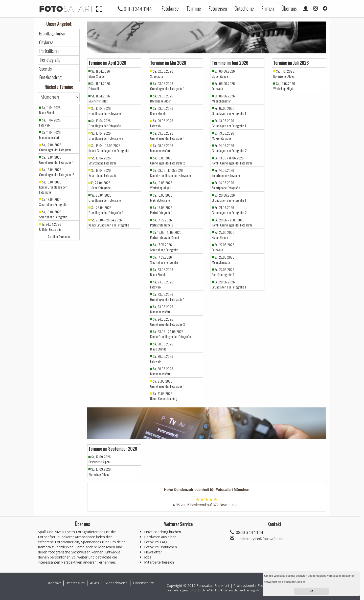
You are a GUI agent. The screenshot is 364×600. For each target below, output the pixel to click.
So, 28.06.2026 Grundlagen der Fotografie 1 (229, 284)
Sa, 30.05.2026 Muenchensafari (162, 371)
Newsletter (153, 552)
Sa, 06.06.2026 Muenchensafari (223, 98)
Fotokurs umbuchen (161, 547)
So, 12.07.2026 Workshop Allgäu (284, 86)
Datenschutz (143, 583)
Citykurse (46, 42)
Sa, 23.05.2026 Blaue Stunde (162, 272)
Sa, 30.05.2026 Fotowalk (162, 359)
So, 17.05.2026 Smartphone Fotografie (164, 247)
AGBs (95, 583)
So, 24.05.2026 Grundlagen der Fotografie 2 (168, 322)
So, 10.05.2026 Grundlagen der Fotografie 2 (168, 160)
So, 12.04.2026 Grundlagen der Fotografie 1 (56, 147)
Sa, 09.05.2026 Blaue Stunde (162, 111)
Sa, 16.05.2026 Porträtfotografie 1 (161, 210)
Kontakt (54, 583)
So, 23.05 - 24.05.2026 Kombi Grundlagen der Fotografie (170, 334)
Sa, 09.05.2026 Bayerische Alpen (162, 98)
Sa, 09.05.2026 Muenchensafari (162, 148)
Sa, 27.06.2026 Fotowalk (223, 247)
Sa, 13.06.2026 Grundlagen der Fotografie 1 (229, 123)
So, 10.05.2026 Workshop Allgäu (161, 185)
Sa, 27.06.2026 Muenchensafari (223, 260)
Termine (194, 8)
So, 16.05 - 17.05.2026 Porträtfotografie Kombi (166, 235)
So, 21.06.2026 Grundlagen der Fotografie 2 (229, 210)
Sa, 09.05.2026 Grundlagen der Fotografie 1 (167, 136)
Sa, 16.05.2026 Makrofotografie (161, 198)
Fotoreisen (218, 8)
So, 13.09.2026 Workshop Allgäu (100, 472)
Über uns (289, 8)
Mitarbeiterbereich (159, 562)
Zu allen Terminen (59, 237)
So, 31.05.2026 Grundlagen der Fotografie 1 (167, 384)
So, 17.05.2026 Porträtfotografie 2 (162, 222)
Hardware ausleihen (160, 537)
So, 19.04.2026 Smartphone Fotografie (53, 202)
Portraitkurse (49, 51)
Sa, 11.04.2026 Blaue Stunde (50, 110)
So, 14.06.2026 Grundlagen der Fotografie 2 (229, 148)
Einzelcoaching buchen (163, 532)
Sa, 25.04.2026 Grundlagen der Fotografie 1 (106, 198)
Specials (45, 69)
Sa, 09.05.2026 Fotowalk (162, 123)
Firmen (268, 8)
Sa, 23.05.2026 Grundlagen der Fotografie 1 (167, 297)
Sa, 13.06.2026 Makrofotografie (223, 136)
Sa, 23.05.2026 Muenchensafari (162, 309)
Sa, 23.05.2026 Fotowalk (162, 284)
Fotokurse (170, 8)
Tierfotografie (50, 60)
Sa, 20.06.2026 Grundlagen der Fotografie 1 (229, 198)
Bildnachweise (116, 583)
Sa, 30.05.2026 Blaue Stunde (162, 346)
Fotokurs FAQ (155, 542)
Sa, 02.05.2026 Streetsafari (162, 74)
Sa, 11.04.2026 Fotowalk (50, 122)
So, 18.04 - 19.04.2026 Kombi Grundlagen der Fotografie (109, 148)
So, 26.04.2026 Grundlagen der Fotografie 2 (106, 210)
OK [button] (312, 591)
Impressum (75, 583)
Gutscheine (244, 8)
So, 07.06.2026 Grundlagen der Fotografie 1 (229, 111)
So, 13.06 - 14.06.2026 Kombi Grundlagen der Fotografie (232, 160)
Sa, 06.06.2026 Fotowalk (223, 86)
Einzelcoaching (50, 77)
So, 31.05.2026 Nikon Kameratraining (164, 396)
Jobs (148, 557)
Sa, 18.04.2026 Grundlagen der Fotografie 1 (56, 160)
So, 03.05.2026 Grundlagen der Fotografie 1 (167, 86)
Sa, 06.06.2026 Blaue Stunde (223, 74)
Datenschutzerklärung (239, 590)
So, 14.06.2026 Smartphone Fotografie (226, 173)
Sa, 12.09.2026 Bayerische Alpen (100, 459)
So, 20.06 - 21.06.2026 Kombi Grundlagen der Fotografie (232, 222)
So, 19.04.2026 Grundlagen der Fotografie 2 (57, 172)
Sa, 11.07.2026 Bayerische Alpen (284, 74)
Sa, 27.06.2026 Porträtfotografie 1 (223, 272)
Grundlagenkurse (52, 34)
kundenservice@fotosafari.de (260, 539)
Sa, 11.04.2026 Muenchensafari (50, 135)
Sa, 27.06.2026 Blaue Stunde (223, 235)
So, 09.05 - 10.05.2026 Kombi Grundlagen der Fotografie (170, 173)
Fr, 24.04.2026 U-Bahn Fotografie (50, 227)
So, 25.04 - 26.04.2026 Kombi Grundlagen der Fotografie (109, 222)
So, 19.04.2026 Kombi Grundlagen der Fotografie (53, 187)
